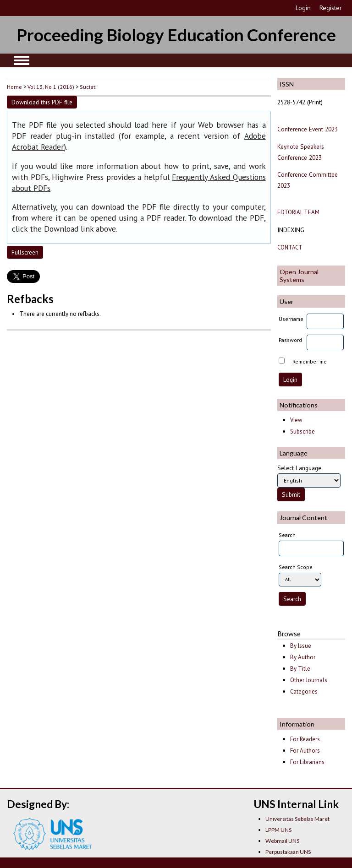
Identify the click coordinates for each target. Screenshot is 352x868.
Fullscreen (25, 252)
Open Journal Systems (299, 276)
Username (291, 319)
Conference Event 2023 (308, 129)
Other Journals (309, 680)
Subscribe (302, 431)
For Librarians (307, 762)
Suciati (88, 87)
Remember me (310, 361)
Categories (304, 692)
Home (14, 87)
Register (331, 8)
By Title (300, 669)
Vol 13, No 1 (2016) (51, 87)
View (296, 420)
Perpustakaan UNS (288, 852)
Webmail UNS (282, 841)
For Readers (305, 739)
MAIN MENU (22, 60)
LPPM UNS (278, 830)
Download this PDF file (42, 102)
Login (303, 8)
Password (290, 340)
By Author (303, 657)
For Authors (305, 751)
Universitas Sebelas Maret (297, 819)
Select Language (299, 468)
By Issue (301, 646)
